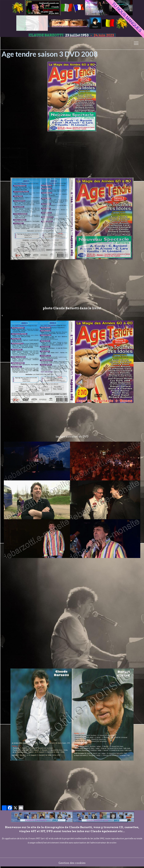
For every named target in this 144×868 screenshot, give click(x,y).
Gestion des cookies (72, 863)
